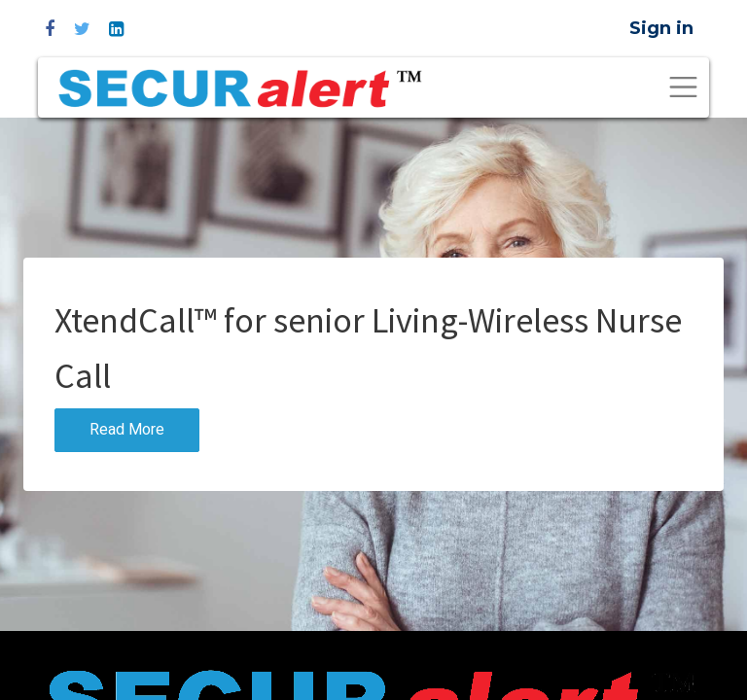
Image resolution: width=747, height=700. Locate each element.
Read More (127, 430)
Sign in (661, 28)
